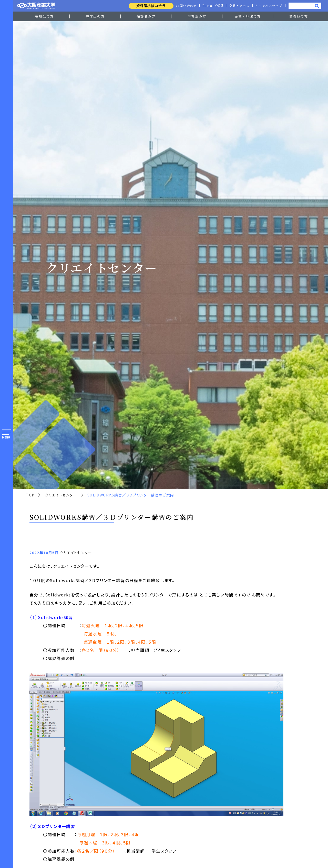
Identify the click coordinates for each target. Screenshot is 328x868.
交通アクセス (239, 6)
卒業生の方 (197, 16)
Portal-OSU (212, 6)
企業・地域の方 (248, 16)
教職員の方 (299, 16)
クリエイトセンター (61, 495)
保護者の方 (146, 16)
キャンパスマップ (269, 6)
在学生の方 (95, 16)
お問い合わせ (185, 6)
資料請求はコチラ (150, 6)
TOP (30, 495)
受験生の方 (44, 16)
